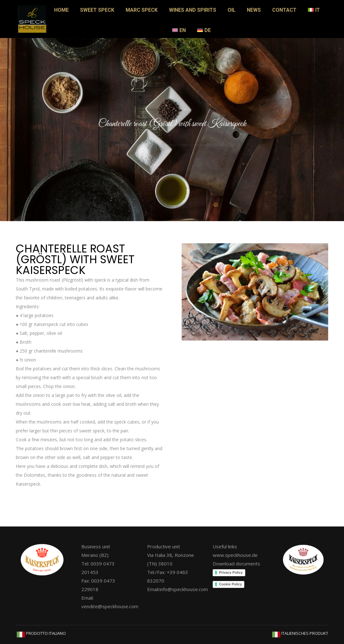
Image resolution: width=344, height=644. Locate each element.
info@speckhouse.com (184, 589)
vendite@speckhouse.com (110, 606)
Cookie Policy (230, 584)
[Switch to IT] (314, 10)
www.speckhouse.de (235, 555)
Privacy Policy (231, 572)
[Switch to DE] (204, 30)
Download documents (236, 564)
